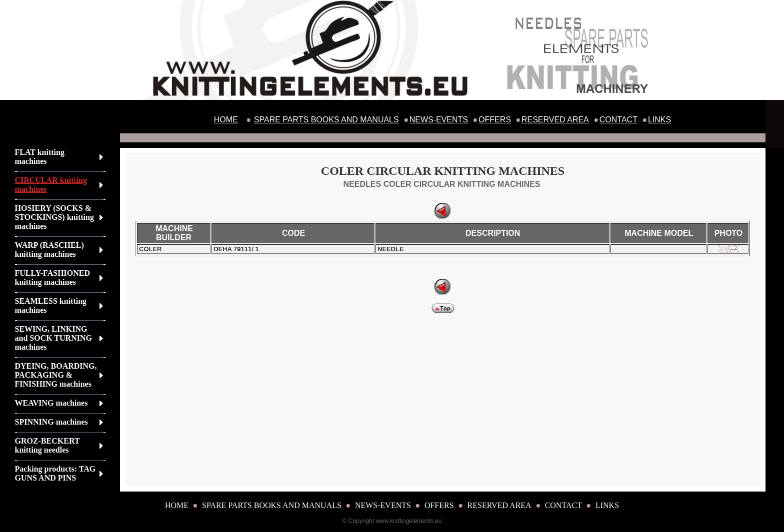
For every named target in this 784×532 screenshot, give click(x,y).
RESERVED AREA (555, 120)
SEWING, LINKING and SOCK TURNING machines (53, 338)
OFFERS (495, 120)
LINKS (659, 120)
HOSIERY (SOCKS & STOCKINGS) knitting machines (54, 217)
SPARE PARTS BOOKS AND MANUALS (326, 120)
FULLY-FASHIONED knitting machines (53, 277)
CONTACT (618, 120)
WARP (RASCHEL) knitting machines (49, 250)
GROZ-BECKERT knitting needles (47, 445)
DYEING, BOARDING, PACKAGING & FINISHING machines (56, 375)
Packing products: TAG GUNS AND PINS (55, 473)
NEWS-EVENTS (439, 120)
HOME (226, 120)
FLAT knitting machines (40, 157)
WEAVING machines (51, 403)
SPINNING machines (51, 422)
